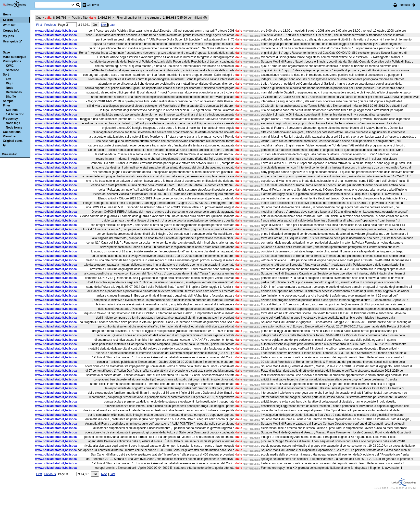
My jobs (8, 36)
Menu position (10, 154)
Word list (9, 25)
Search (8, 20)
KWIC (10, 66)
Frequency (10, 119)
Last (112, 25)
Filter (6, 105)
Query (51, 18)
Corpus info (11, 31)
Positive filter (91, 18)
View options (12, 61)
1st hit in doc (15, 114)
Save (6, 52)
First (39, 25)
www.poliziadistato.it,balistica (56, 31)
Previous (50, 25)
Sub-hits (12, 110)
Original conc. (13, 141)
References (14, 92)
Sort (6, 75)
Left (9, 79)
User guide (11, 41)
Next (104, 25)
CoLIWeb (93, 5)
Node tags (13, 123)
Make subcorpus (15, 57)
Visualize (9, 136)
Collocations (12, 132)
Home (7, 14)
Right (10, 83)
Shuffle (11, 97)
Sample (8, 101)
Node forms (14, 128)
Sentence (12, 70)
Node (10, 88)
